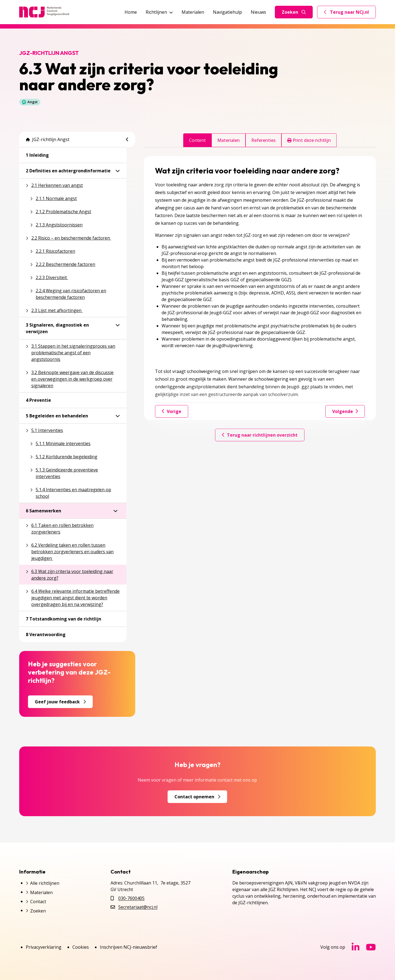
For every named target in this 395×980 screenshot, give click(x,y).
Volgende (345, 411)
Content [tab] (197, 140)
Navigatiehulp (227, 12)
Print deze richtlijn (309, 140)
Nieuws (258, 12)
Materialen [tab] (228, 140)
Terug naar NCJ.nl (350, 13)
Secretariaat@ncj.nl (138, 907)
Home (131, 12)
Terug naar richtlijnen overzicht (260, 435)
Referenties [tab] (263, 140)
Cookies (81, 947)
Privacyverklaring (44, 947)
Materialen (193, 12)
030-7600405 (131, 898)
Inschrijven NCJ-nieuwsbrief (129, 947)
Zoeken (294, 12)
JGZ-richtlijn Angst (48, 139)
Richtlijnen (159, 12)
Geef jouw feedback (60, 702)
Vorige (172, 411)
